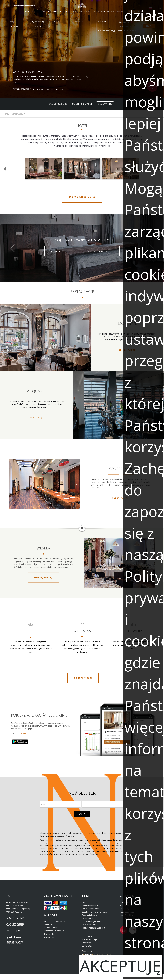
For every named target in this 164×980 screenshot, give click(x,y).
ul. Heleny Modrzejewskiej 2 (20, 909)
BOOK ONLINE (105, 104)
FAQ (84, 902)
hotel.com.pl (87, 936)
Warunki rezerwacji (90, 905)
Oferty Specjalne (22, 89)
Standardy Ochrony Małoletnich (95, 912)
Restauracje (39, 89)
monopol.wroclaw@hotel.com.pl (22, 902)
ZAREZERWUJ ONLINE (100, 251)
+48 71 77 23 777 (16, 905)
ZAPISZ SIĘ (82, 814)
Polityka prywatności (91, 909)
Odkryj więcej (37, 417)
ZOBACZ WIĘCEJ (60, 251)
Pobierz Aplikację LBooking (93, 928)
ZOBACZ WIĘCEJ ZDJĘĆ (82, 197)
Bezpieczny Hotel (89, 925)
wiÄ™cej (24, 734)
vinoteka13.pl (87, 946)
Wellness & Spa (55, 89)
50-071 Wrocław (15, 912)
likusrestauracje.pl (89, 939)
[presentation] (82, 824)
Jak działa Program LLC (92, 921)
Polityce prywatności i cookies (88, 854)
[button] (87, 78)
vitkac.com (86, 943)
